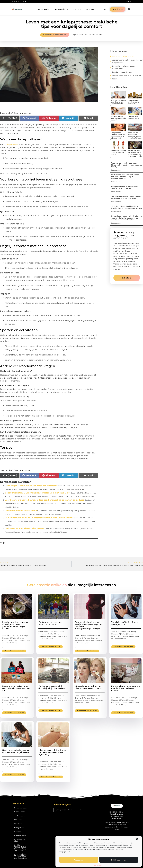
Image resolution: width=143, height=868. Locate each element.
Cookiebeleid (97, 865)
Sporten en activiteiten (122, 72)
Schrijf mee (19, 828)
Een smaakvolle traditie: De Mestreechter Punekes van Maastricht (39, 518)
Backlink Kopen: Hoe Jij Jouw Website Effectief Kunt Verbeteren (20, 848)
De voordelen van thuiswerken (21, 511)
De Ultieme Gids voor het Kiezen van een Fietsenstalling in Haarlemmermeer (125, 177)
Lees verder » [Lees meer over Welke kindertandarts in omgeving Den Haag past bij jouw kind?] (116, 201)
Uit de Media (20, 812)
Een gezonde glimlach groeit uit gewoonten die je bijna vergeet (118, 135)
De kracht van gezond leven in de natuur (50, 623)
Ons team (91, 9)
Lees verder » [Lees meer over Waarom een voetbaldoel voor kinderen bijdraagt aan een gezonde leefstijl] (116, 170)
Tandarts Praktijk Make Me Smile (134, 117)
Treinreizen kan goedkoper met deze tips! (134, 102)
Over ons (77, 9)
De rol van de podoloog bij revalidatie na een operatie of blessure (135, 135)
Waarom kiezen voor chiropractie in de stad (118, 118)
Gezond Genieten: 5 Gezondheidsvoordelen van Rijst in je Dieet (38, 493)
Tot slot (115, 79)
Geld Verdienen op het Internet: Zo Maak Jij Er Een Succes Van (21, 856)
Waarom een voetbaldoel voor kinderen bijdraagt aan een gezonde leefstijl (127, 165)
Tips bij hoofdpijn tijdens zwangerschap (125, 623)
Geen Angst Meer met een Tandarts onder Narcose (31, 486)
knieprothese (11, 144)
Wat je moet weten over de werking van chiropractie (118, 102)
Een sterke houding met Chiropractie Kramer (118, 152)
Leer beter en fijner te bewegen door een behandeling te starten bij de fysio (45, 500)
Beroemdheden (21, 808)
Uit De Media (43, 9)
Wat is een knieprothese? (123, 56)
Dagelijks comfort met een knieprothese (124, 67)
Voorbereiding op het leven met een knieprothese (127, 61)
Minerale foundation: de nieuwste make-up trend (88, 687)
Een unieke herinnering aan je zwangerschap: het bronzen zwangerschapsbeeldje (89, 625)
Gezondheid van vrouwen (55, 35)
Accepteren (79, 860)
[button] (137, 839)
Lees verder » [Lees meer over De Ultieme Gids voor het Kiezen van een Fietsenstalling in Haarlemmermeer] (116, 182)
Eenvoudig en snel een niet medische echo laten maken (126, 688)
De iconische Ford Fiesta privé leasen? (25, 528)
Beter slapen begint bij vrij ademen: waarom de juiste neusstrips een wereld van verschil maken (127, 218)
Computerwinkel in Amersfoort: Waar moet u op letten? (125, 187)
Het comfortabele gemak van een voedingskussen (16, 751)
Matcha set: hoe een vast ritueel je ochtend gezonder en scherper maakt (135, 153)
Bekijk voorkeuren (119, 860)
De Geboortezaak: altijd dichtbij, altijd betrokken (52, 687)
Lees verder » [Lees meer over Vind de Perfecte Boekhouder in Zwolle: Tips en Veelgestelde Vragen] (116, 211)
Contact (104, 9)
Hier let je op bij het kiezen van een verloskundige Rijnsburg (53, 752)
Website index (20, 836)
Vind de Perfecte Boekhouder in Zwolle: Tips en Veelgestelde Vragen (127, 207)
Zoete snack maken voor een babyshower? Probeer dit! (16, 688)
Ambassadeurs (61, 9)
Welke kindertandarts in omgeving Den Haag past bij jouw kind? (126, 197)
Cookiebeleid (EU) (20, 840)
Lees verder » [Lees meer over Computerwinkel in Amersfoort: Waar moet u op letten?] (116, 192)
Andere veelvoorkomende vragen (126, 75)
